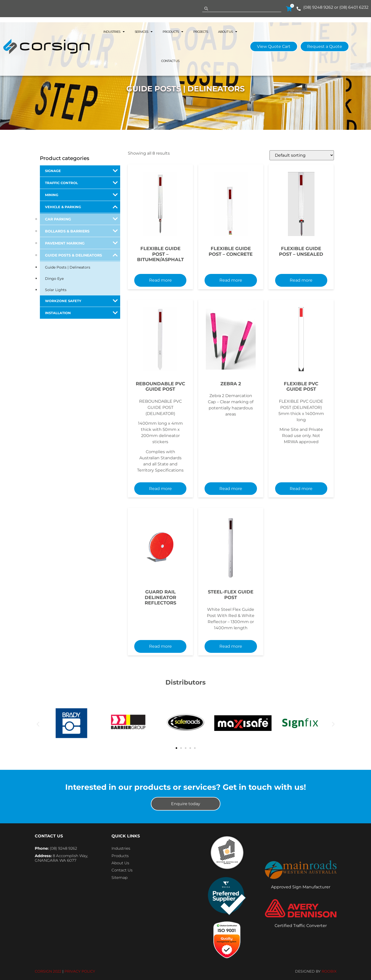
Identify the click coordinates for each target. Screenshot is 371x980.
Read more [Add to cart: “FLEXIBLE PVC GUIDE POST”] (301, 489)
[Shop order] (302, 155)
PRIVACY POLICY (80, 971)
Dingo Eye (54, 279)
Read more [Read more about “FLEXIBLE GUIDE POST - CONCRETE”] (231, 280)
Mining (81, 195)
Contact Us (170, 61)
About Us (228, 32)
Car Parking (81, 219)
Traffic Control (81, 183)
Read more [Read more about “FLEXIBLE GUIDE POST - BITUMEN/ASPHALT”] (160, 280)
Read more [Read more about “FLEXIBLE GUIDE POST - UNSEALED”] (301, 280)
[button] (38, 724)
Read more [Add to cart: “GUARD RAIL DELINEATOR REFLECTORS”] (160, 646)
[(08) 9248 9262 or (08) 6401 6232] (299, 9)
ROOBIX (329, 971)
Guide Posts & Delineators (81, 255)
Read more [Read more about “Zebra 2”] (231, 489)
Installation (81, 313)
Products (173, 32)
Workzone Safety (81, 301)
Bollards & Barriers (81, 231)
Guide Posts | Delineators (68, 267)
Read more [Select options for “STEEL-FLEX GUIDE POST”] (231, 646)
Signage (81, 171)
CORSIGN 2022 (48, 971)
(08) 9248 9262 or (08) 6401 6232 (336, 7)
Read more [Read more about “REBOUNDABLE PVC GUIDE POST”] (160, 489)
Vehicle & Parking (81, 207)
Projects (201, 32)
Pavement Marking (81, 243)
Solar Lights (56, 290)
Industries (114, 32)
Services (144, 32)
